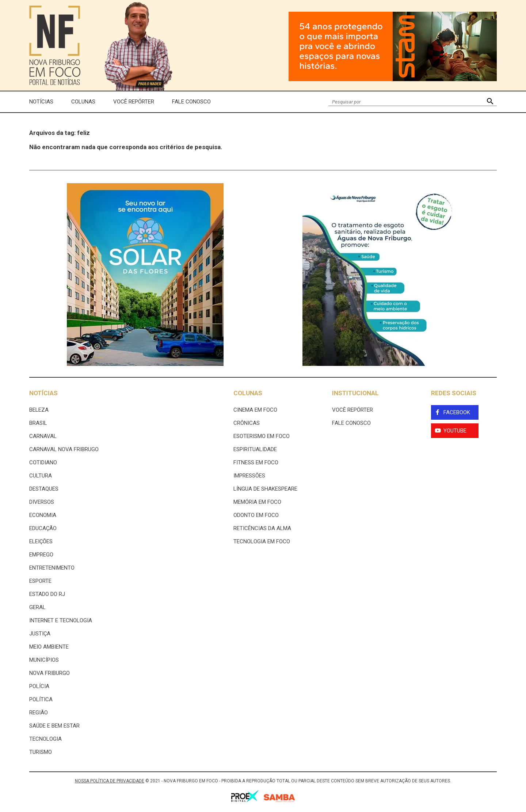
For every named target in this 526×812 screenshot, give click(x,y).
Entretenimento (52, 568)
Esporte (40, 581)
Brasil (38, 423)
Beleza (39, 410)
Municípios (44, 660)
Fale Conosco (191, 102)
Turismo (41, 752)
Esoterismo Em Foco (262, 436)
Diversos (42, 502)
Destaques (44, 489)
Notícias (41, 102)
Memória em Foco (257, 502)
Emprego (41, 555)
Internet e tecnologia (61, 620)
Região (39, 713)
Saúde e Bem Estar (54, 726)
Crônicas (247, 423)
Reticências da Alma (262, 528)
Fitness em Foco (256, 462)
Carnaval (43, 436)
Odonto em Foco (256, 515)
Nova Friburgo (49, 673)
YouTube (455, 431)
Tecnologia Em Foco (262, 541)
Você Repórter (134, 102)
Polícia (39, 686)
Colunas (83, 102)
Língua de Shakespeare (265, 489)
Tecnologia (45, 739)
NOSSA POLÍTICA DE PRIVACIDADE (110, 781)
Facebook (457, 412)
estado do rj (47, 594)
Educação (43, 528)
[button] (490, 102)
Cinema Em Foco (255, 410)
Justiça (40, 634)
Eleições (41, 541)
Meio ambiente (49, 647)
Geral (37, 607)
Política (41, 699)
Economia (43, 515)
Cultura (41, 476)
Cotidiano (43, 462)
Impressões (249, 476)
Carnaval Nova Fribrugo (64, 449)
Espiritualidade (255, 449)
